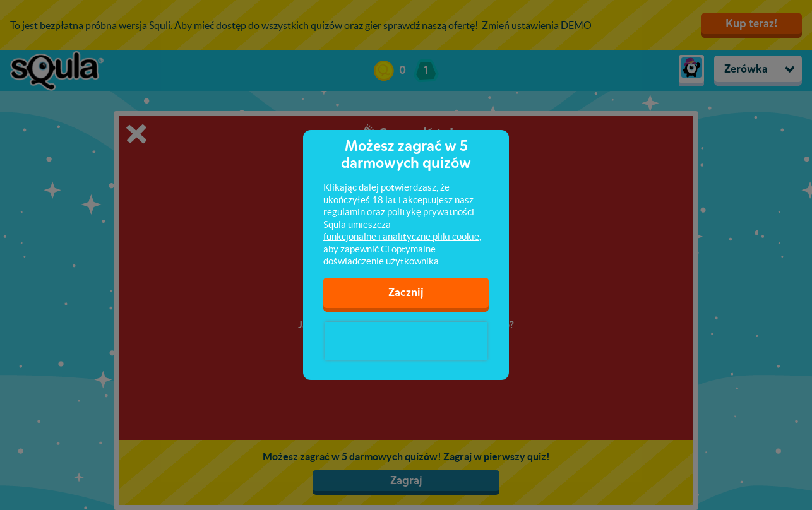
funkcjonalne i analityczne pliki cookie (401, 236)
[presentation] (406, 341)
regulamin (344, 212)
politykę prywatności (431, 212)
